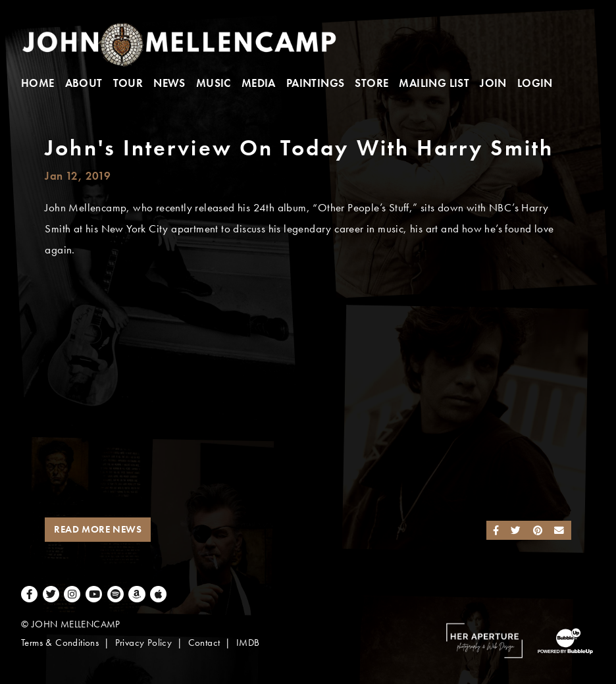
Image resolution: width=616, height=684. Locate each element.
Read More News (98, 529)
